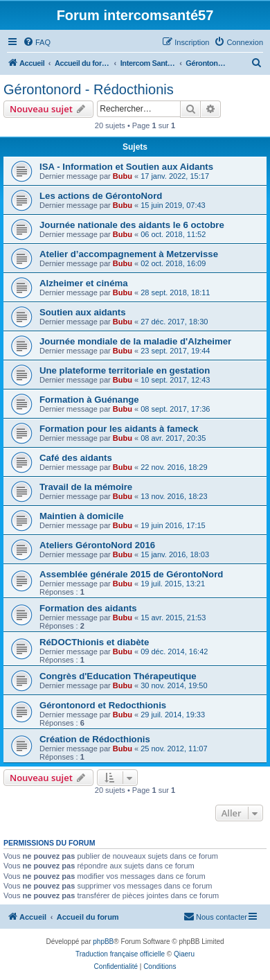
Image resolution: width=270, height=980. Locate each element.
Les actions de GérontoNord (101, 196)
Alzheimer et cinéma (84, 283)
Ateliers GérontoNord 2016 (97, 545)
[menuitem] (37, 42)
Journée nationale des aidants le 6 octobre (132, 225)
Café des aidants (76, 458)
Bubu (123, 176)
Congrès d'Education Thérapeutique (118, 676)
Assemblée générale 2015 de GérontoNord (131, 574)
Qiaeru (184, 954)
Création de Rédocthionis (95, 739)
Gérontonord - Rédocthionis (89, 89)
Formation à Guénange (89, 400)
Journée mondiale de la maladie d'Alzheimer (135, 341)
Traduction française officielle (120, 954)
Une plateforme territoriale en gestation (125, 370)
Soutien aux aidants (83, 312)
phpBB (103, 942)
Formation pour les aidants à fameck (119, 429)
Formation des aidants (88, 608)
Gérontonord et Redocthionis (103, 705)
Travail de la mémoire (86, 487)
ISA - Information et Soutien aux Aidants (126, 167)
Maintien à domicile (82, 516)
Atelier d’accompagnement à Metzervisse (129, 254)
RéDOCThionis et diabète (94, 642)
